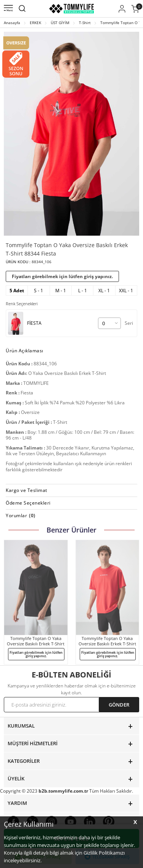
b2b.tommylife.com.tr (63, 791)
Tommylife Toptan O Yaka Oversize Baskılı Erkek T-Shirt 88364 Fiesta (107, 641)
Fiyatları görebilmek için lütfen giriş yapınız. (62, 276)
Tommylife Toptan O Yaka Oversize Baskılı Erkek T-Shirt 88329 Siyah (36, 641)
